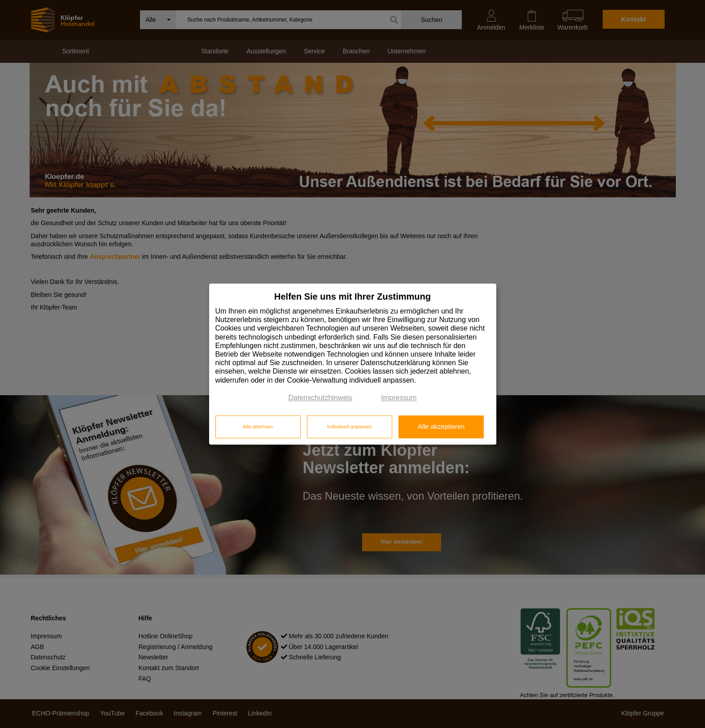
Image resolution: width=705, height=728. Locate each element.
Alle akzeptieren (441, 427)
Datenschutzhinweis (320, 398)
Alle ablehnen (258, 427)
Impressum (399, 398)
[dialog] (353, 364)
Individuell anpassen (350, 427)
